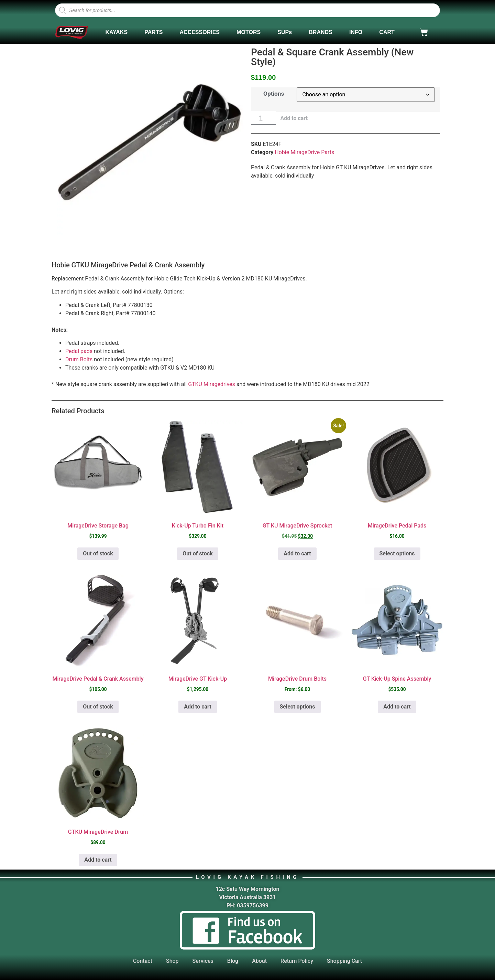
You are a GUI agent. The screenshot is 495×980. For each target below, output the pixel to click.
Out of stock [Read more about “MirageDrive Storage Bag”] (98, 553)
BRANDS (320, 32)
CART (387, 32)
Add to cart (294, 118)
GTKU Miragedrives (212, 384)
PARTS (153, 32)
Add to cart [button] (297, 553)
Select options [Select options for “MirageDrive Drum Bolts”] (298, 707)
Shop (172, 961)
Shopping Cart (344, 961)
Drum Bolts (79, 359)
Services (203, 961)
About (259, 961)
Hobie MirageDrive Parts (304, 152)
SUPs (285, 32)
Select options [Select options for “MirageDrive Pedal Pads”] (397, 553)
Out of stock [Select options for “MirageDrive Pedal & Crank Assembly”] (98, 707)
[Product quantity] (263, 118)
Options (274, 94)
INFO (356, 32)
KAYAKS (116, 32)
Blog (233, 961)
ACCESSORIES (200, 32)
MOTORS (249, 32)
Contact (143, 961)
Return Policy (297, 961)
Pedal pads (79, 351)
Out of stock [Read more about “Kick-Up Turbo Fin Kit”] (197, 553)
